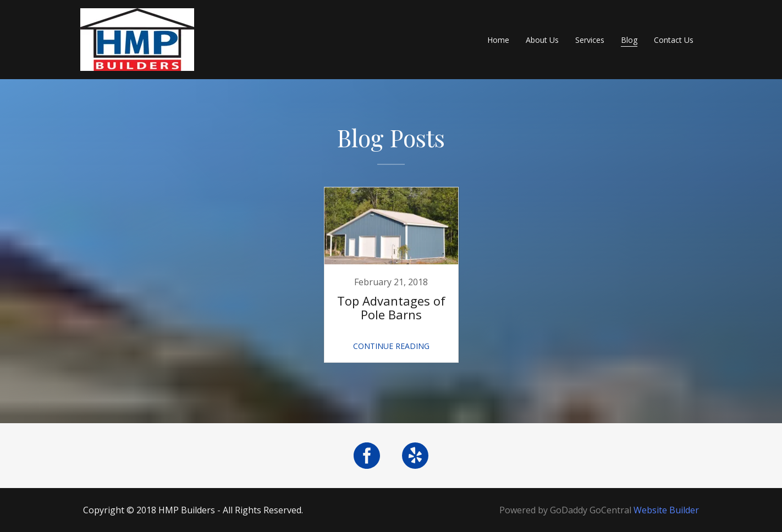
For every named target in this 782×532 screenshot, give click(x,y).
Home (498, 40)
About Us (542, 40)
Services (590, 40)
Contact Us (674, 40)
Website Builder (666, 510)
